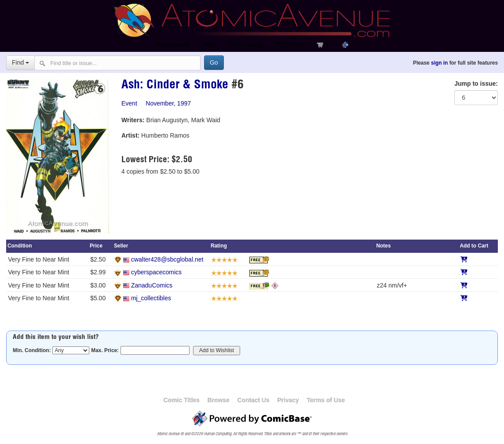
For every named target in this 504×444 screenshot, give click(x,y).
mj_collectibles (151, 298)
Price (96, 246)
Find (20, 62)
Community (246, 44)
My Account (172, 44)
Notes (384, 246)
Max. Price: (105, 350)
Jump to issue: (476, 84)
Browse (219, 400)
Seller (121, 246)
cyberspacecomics (156, 272)
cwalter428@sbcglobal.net (167, 259)
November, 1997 (168, 103)
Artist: (130, 135)
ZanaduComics (152, 285)
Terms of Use (326, 400)
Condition (20, 246)
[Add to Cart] (464, 259)
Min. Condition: (32, 350)
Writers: (133, 120)
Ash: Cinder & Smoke (175, 86)
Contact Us (253, 400)
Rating (219, 246)
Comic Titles (182, 400)
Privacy (288, 400)
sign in (439, 63)
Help (210, 44)
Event (129, 103)
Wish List (290, 44)
